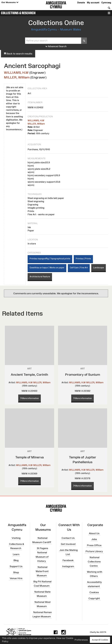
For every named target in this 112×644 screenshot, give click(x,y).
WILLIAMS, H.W (16, 73)
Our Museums (10, 2)
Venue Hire (16, 578)
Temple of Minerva (30, 457)
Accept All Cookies (100, 640)
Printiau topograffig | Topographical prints (50, 259)
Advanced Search (56, 46)
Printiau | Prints (83, 259)
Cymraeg (106, 3)
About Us (94, 533)
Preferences (81, 640)
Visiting (16, 538)
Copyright (94, 598)
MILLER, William (17, 77)
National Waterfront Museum (42, 571)
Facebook (68, 560)
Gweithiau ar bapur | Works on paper (47, 268)
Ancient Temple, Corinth (29, 375)
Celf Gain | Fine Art (79, 268)
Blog (16, 560)
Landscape (99, 268)
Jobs (94, 539)
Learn (16, 554)
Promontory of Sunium (83, 375)
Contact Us (68, 538)
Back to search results (18, 54)
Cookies (94, 592)
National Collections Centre (94, 562)
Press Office (94, 545)
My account (93, 3)
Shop (16, 572)
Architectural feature (40, 277)
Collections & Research (18, 13)
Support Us (16, 566)
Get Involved (68, 544)
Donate (81, 3)
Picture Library (94, 551)
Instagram (68, 566)
